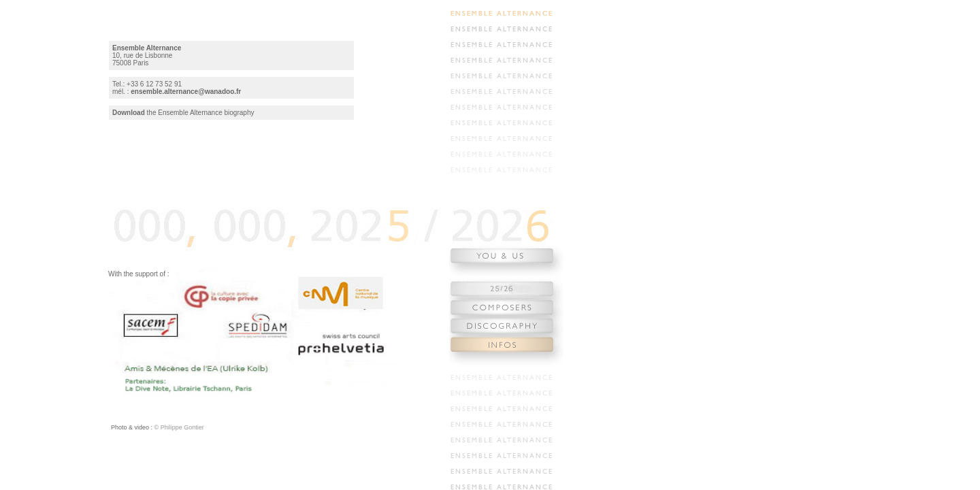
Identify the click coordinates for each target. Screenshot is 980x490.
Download (129, 113)
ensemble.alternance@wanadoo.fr (186, 92)
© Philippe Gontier (178, 427)
